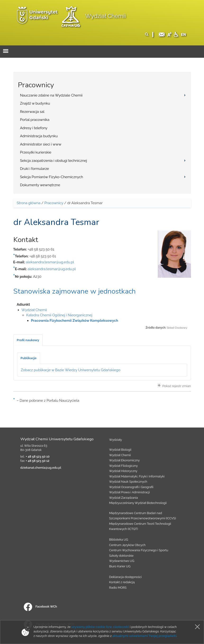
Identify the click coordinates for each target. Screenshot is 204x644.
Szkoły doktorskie (121, 556)
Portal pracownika (35, 120)
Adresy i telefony (34, 128)
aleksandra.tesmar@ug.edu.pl (50, 262)
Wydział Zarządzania (124, 498)
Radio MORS (118, 588)
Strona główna (29, 203)
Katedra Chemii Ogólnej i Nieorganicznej (59, 315)
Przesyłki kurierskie (36, 152)
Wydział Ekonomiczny (125, 460)
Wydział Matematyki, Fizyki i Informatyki (137, 476)
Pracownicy (54, 203)
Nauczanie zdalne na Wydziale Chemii (51, 95)
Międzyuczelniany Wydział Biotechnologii (138, 503)
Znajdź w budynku (35, 103)
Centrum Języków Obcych (127, 545)
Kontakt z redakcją (122, 582)
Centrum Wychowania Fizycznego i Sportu (139, 550)
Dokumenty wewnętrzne (40, 185)
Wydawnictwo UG (122, 561)
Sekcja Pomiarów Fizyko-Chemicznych (52, 177)
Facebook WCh (40, 607)
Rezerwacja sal (32, 112)
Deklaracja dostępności (125, 577)
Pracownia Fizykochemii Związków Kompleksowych (75, 321)
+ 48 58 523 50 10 (38, 457)
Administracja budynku (39, 136)
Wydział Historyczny (123, 471)
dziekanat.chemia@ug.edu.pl (41, 468)
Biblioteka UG (119, 540)
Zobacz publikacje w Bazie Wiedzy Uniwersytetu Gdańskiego (71, 370)
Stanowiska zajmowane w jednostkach (75, 291)
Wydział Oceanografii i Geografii (131, 487)
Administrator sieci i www (41, 144)
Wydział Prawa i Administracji (130, 492)
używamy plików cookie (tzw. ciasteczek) (100, 627)
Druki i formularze (35, 169)
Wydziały (116, 440)
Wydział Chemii (105, 16)
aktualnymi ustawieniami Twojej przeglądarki (144, 636)
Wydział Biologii (120, 450)
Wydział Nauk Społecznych (128, 482)
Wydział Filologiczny (124, 466)
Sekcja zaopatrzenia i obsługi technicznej (54, 161)
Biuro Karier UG (120, 566)
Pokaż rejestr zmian (174, 386)
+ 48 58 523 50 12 (38, 461)
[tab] (28, 340)
